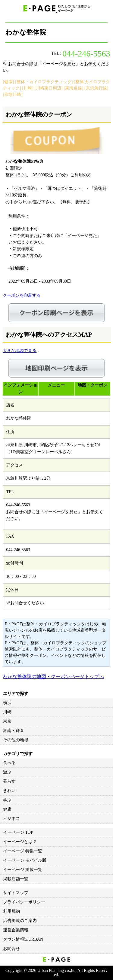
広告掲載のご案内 (20, 921)
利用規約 (11, 911)
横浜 (7, 703)
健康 (7, 809)
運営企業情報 (16, 930)
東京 (7, 721)
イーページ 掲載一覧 (23, 870)
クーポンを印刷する (22, 295)
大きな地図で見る (20, 351)
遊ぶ (7, 772)
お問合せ (11, 949)
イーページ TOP (18, 832)
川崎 (7, 712)
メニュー (56, 385)
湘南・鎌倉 (14, 731)
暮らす (9, 781)
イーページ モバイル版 (25, 860)
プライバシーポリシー (24, 902)
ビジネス (11, 819)
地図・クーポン (93, 385)
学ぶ (7, 800)
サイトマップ (16, 893)
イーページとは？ (20, 842)
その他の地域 (16, 740)
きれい (9, 791)
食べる (9, 763)
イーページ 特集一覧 (23, 851)
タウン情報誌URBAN (23, 939)
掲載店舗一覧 (16, 879)
